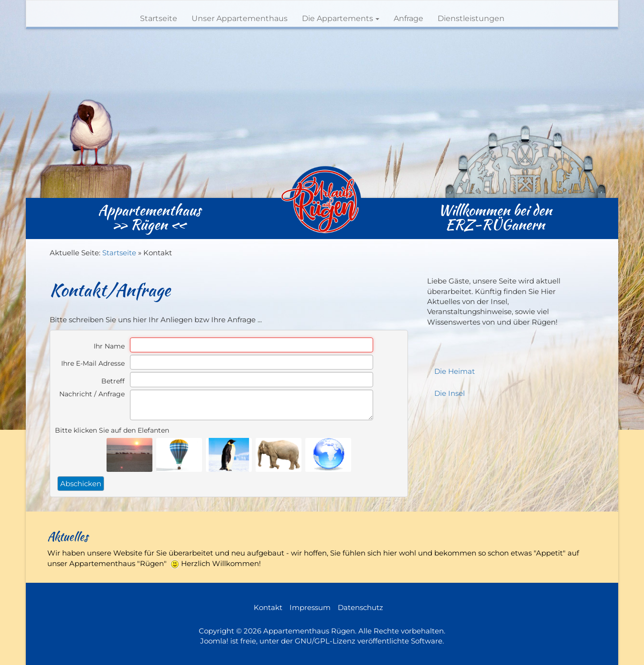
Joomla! (214, 641)
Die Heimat (455, 371)
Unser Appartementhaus (240, 18)
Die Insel (450, 393)
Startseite (159, 18)
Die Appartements (341, 18)
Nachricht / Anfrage (92, 394)
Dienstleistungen (471, 18)
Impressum (310, 607)
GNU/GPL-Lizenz (325, 641)
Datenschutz (360, 607)
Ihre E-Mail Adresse (93, 363)
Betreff (113, 381)
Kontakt (268, 607)
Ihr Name (109, 346)
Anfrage (408, 18)
